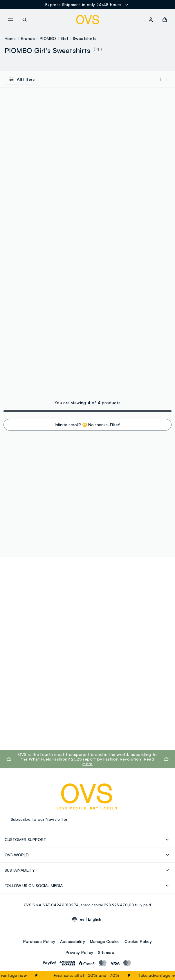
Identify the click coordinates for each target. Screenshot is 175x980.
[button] (165, 20)
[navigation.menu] (10, 20)
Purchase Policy (39, 941)
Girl (64, 38)
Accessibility (73, 941)
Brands (28, 38)
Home (10, 38)
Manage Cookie (105, 941)
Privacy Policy (80, 952)
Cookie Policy (138, 941)
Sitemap (106, 952)
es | (91, 919)
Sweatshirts (85, 38)
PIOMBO (48, 38)
